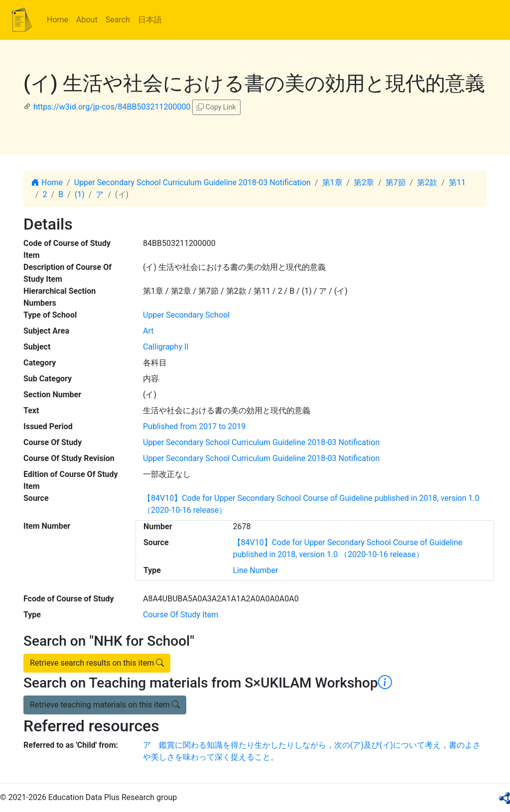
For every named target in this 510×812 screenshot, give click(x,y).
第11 (457, 182)
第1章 (332, 182)
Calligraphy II (166, 347)
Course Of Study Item (181, 615)
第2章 (364, 182)
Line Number (256, 570)
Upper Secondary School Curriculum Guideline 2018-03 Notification (192, 182)
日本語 (150, 20)
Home (58, 20)
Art (148, 331)
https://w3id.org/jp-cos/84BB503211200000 (112, 107)
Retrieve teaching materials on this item (105, 705)
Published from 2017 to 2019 (194, 426)
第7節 (396, 182)
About (87, 20)
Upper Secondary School (186, 315)
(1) (80, 194)
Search (118, 20)
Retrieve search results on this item (97, 663)
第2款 (427, 182)
